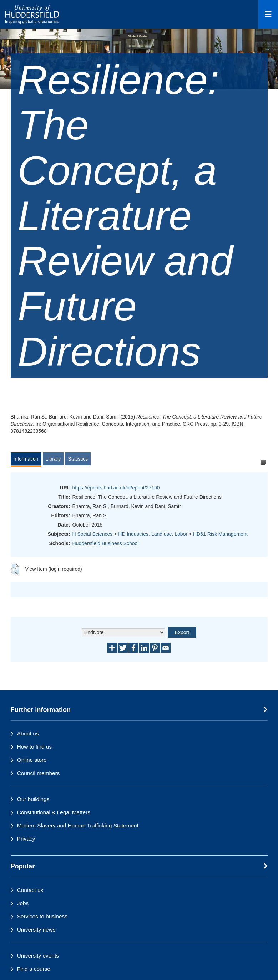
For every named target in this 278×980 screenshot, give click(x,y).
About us (28, 733)
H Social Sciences (93, 534)
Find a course (34, 969)
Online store (32, 760)
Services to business (42, 916)
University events (38, 956)
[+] (263, 462)
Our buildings (33, 799)
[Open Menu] (268, 14)
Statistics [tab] (78, 459)
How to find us (35, 747)
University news (36, 930)
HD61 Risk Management (220, 534)
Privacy (26, 839)
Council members (39, 773)
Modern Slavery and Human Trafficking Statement (78, 825)
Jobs (23, 903)
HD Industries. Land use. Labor (153, 534)
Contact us (30, 890)
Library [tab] (53, 459)
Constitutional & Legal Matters (54, 812)
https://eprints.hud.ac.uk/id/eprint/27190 (116, 488)
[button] (15, 569)
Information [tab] (26, 459)
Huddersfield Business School (106, 543)
